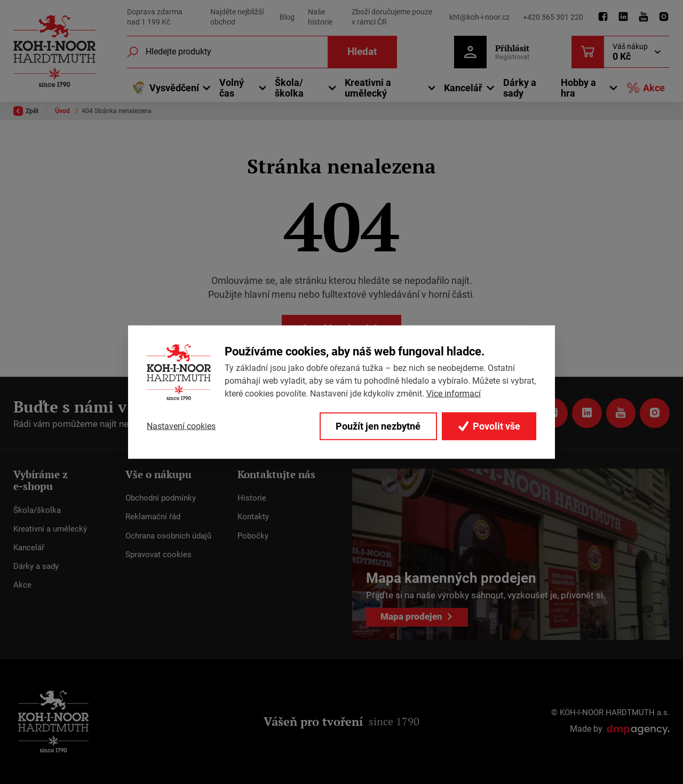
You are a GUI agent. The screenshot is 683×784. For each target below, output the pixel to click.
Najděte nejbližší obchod (237, 17)
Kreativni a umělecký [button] (368, 88)
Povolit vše (489, 426)
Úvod (63, 111)
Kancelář (29, 548)
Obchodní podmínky (161, 498)
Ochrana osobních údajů (168, 535)
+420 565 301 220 (553, 17)
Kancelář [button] (463, 88)
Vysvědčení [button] (165, 88)
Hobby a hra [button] (578, 88)
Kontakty (253, 517)
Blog (287, 17)
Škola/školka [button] (289, 88)
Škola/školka (37, 510)
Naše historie (320, 17)
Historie (252, 498)
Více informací (454, 393)
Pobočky (253, 535)
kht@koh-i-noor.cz (479, 17)
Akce (646, 88)
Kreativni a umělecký (50, 529)
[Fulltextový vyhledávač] (261, 52)
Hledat (362, 52)
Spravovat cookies (158, 555)
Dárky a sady (520, 88)
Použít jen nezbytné (378, 426)
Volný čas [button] (232, 88)
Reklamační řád (153, 517)
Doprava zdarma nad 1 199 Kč (155, 17)
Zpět (26, 111)
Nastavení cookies (181, 426)
